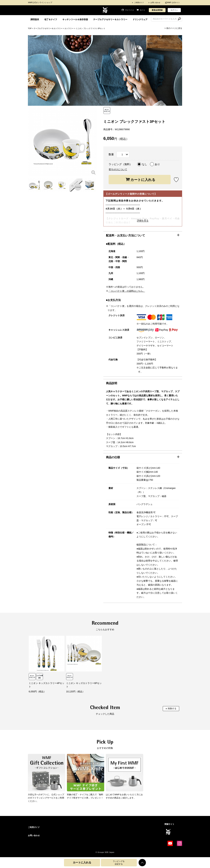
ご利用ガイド (139, 3)
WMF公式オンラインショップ (40, 2)
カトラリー (69, 28)
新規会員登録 (157, 10)
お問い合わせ (155, 3)
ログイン (174, 10)
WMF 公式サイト (173, 3)
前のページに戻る (174, 28)
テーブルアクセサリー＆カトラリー (110, 19)
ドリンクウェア (140, 19)
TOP (30, 28)
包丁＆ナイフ (51, 19)
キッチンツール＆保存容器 (75, 19)
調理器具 (35, 19)
